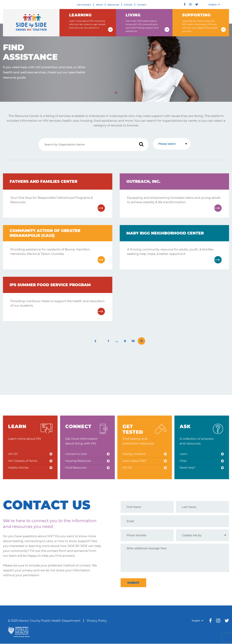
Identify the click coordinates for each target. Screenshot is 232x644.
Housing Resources (78, 461)
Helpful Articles (18, 468)
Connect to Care (76, 454)
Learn (183, 454)
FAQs (183, 461)
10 (133, 341)
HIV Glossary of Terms (23, 461)
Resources (113, 5)
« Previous (95, 341)
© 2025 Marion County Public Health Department (44, 621)
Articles (128, 5)
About (99, 5)
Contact (142, 5)
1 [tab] (116, 93)
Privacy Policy (97, 621)
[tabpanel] (116, 63)
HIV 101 (13, 454)
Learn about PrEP (134, 461)
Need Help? (187, 468)
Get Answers (84, 5)
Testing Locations (134, 454)
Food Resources (76, 468)
